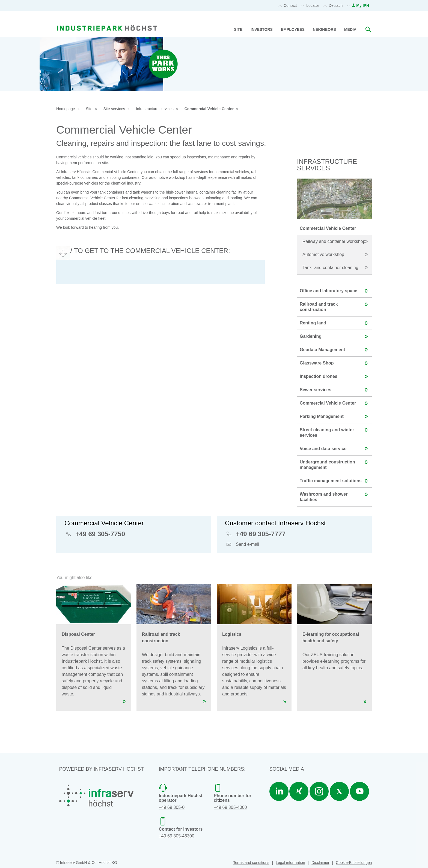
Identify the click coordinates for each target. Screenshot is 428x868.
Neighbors (324, 29)
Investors (262, 29)
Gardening (335, 336)
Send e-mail (247, 545)
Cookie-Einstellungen (354, 863)
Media (350, 29)
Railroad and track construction (335, 305)
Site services (114, 109)
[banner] (107, 21)
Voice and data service (335, 449)
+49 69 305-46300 (177, 836)
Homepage (66, 109)
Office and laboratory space (335, 291)
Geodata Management (335, 350)
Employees (293, 29)
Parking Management (335, 417)
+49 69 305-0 (172, 807)
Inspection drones (335, 376)
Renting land (335, 323)
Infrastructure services (155, 109)
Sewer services (335, 390)
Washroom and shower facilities (335, 495)
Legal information (290, 863)
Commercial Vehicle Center (209, 109)
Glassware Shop (335, 363)
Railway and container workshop (336, 242)
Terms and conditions (251, 863)
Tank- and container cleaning (336, 268)
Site (238, 29)
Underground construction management (335, 463)
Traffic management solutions (335, 481)
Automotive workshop (336, 255)
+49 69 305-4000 (230, 807)
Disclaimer (320, 863)
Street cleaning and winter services (335, 430)
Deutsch (336, 5)
